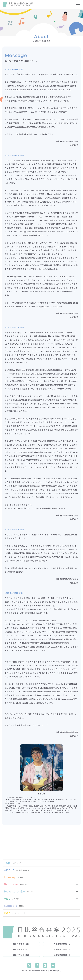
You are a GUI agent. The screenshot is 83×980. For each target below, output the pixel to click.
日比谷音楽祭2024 (62, 955)
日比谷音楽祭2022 (62, 949)
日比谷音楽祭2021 (21, 949)
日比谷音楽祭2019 (21, 944)
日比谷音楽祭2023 (21, 955)
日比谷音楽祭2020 (62, 944)
